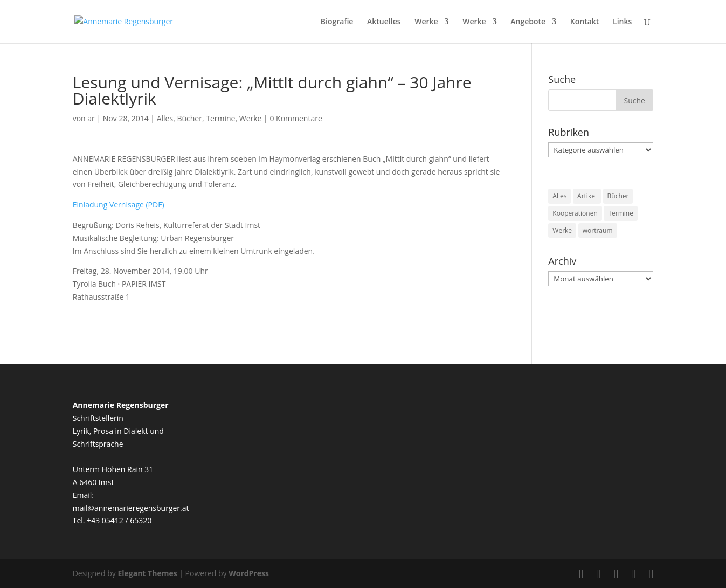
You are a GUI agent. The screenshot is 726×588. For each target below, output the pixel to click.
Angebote (528, 22)
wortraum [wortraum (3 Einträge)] (598, 230)
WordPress (249, 573)
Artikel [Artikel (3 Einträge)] (587, 196)
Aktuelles (384, 22)
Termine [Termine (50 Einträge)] (621, 213)
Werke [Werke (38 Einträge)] (562, 230)
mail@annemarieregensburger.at (131, 508)
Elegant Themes (147, 573)
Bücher (189, 118)
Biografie (337, 22)
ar (91, 118)
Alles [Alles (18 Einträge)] (559, 196)
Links (622, 22)
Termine (220, 118)
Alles (165, 118)
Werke (426, 22)
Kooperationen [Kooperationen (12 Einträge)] (575, 213)
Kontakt (585, 22)
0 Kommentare (296, 118)
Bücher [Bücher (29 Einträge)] (618, 196)
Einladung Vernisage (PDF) (119, 205)
